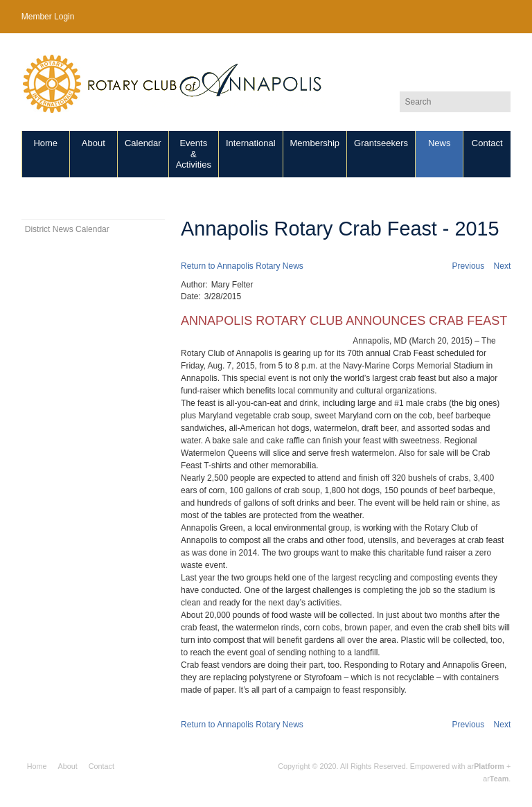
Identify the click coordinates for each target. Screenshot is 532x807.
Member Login (48, 17)
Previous (469, 266)
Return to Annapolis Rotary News (242, 266)
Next (503, 266)
